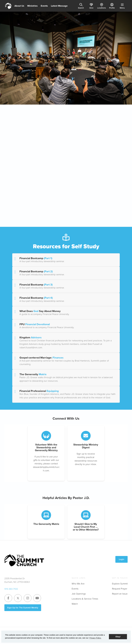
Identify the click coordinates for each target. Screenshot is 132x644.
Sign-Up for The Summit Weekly (23, 608)
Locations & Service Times (85, 599)
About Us (19, 6)
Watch (75, 604)
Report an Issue (120, 594)
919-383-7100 (11, 589)
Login (122, 559)
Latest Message (59, 6)
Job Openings (79, 594)
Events (44, 6)
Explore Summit (120, 584)
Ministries (32, 6)
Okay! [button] (118, 637)
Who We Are (78, 584)
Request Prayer (120, 589)
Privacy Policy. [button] (95, 638)
